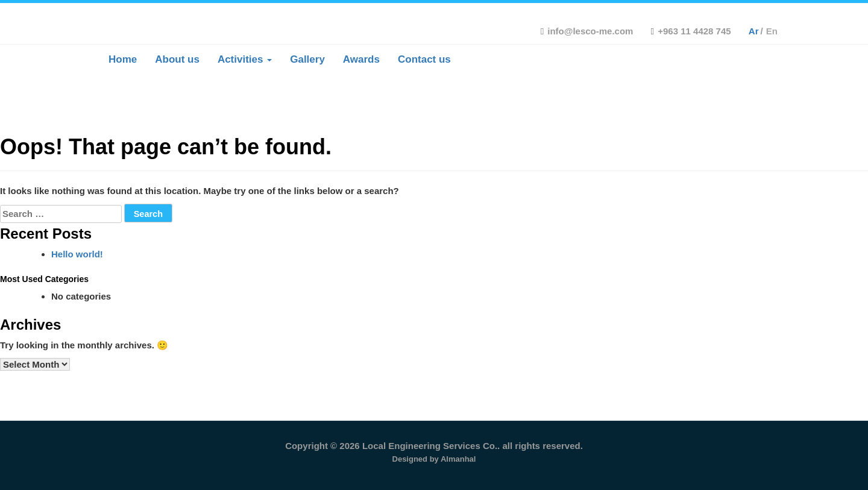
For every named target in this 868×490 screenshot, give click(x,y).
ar (754, 31)
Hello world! (77, 254)
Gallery (307, 59)
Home (123, 59)
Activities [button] (245, 59)
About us (177, 59)
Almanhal (458, 459)
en (772, 31)
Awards (361, 59)
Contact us (424, 59)
